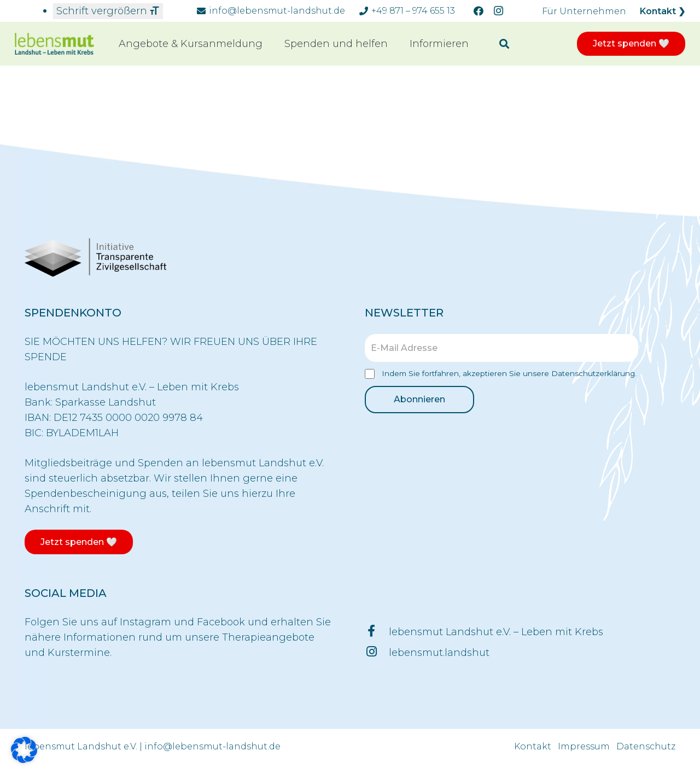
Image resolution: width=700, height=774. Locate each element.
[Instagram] (498, 11)
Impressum (584, 746)
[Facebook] (479, 11)
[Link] (54, 44)
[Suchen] (504, 44)
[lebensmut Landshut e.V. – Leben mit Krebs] (377, 632)
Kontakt (533, 746)
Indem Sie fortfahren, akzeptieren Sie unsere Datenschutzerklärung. (501, 374)
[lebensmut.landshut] (377, 653)
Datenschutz (646, 746)
